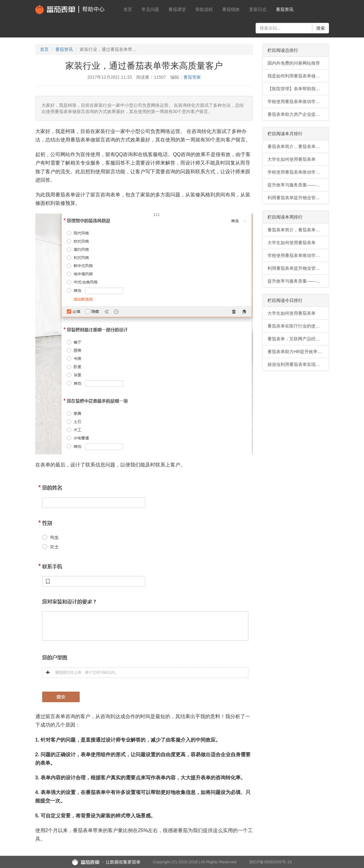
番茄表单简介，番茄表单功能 (296, 146)
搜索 (321, 28)
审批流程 (204, 9)
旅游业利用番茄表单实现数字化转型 (298, 364)
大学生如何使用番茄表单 (292, 159)
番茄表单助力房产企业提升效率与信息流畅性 (298, 114)
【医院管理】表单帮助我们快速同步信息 (298, 89)
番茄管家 (192, 77)
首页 (128, 9)
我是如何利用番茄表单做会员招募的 (298, 76)
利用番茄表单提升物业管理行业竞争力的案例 (298, 198)
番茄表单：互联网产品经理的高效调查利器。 (298, 339)
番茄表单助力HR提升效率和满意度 (298, 352)
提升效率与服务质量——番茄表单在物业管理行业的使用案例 (298, 185)
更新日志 (258, 9)
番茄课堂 (177, 9)
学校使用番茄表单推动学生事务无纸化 (298, 101)
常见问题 (150, 9)
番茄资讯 (285, 9)
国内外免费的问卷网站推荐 (294, 63)
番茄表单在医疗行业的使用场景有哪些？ (298, 326)
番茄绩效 (231, 9)
